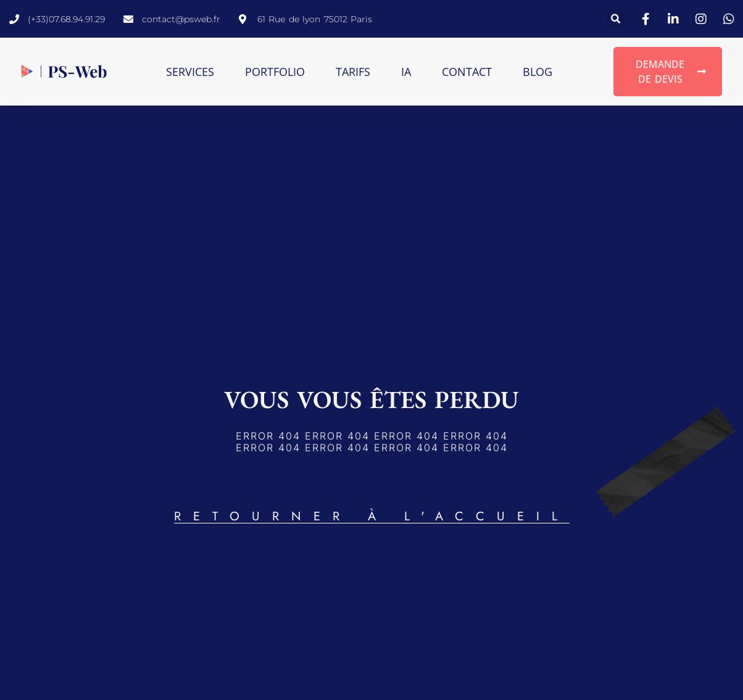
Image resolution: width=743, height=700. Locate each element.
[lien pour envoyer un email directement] (172, 19)
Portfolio (275, 72)
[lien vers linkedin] (675, 19)
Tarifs (353, 72)
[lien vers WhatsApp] (731, 19)
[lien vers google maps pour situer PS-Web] (305, 19)
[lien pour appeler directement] (57, 19)
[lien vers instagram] (703, 19)
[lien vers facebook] (647, 19)
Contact (467, 72)
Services (190, 72)
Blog (538, 72)
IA (406, 72)
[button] (616, 19)
